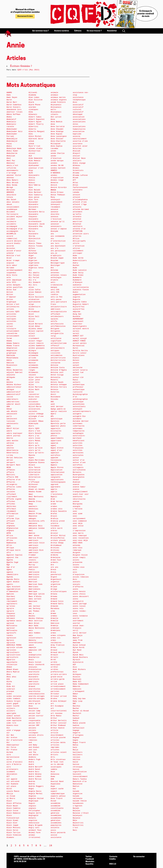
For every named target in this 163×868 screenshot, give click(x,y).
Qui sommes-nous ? (41, 31)
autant (76, 363)
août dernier (57, 407)
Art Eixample (57, 706)
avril (75, 630)
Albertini (33, 127)
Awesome (77, 643)
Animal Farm (34, 833)
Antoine (54, 365)
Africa (10, 536)
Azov (75, 672)
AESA (9, 467)
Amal (31, 494)
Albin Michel (35, 136)
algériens (33, 265)
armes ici (55, 638)
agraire (10, 609)
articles (55, 740)
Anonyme (54, 231)
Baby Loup (78, 701)
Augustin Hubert (81, 304)
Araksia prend (58, 521)
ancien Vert (34, 723)
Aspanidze (55, 784)
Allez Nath (34, 390)
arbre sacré (57, 528)
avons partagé (80, 604)
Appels (54, 465)
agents (10, 584)
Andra (31, 762)
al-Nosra (11, 798)
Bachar (76, 708)
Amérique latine (37, 594)
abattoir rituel (15, 112)
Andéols (32, 757)
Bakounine (78, 784)
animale (54, 93)
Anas (31, 706)
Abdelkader (12, 129)
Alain (9, 801)
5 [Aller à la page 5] (24, 846)
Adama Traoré (13, 346)
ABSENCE (10, 192)
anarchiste (34, 672)
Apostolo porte (58, 424)
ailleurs (11, 708)
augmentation (79, 295)
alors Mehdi (34, 441)
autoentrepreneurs (82, 411)
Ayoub (75, 652)
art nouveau (57, 713)
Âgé (8, 565)
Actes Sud (11, 290)
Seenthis (89, 864)
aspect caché (57, 789)
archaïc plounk (58, 540)
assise (54, 835)
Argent (54, 577)
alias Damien (35, 292)
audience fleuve (81, 290)
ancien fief (34, 713)
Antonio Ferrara (59, 387)
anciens (32, 728)
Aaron (9, 100)
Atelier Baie (79, 158)
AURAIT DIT (78, 336)
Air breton (12, 738)
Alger (31, 256)
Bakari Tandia (80, 779)
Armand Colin (57, 601)
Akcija (10, 794)
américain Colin (37, 543)
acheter (10, 253)
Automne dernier (81, 421)
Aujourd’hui (79, 307)
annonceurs (56, 226)
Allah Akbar (34, 326)
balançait (78, 815)
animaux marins (58, 97)
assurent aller (80, 146)
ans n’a (54, 248)
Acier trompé (13, 261)
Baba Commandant (81, 684)
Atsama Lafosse (80, 175)
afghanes (11, 526)
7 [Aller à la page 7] (32, 846)
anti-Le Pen (57, 297)
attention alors (81, 234)
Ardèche (54, 555)
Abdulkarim (12, 153)
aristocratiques (59, 592)
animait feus (35, 830)
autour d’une (79, 463)
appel (53, 446)
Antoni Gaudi (57, 382)
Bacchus (77, 706)
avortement (78, 621)
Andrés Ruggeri (36, 786)
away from (78, 640)
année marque (57, 161)
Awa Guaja (78, 635)
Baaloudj (77, 679)
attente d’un (79, 229)
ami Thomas (34, 611)
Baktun (76, 786)
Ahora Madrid (13, 672)
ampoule (32, 647)
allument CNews (36, 421)
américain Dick (36, 550)
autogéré (77, 414)
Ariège (54, 589)
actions (10, 309)
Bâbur (75, 694)
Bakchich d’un (80, 781)
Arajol (54, 516)
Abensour (11, 163)
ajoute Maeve (13, 791)
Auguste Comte (80, 302)
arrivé (54, 682)
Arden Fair (56, 560)
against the (12, 558)
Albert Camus (35, 117)
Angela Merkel (36, 794)
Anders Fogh (34, 760)
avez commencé (80, 521)
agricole (11, 643)
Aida (9, 684)
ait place (11, 786)
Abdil (9, 146)
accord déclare (14, 241)
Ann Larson (56, 117)
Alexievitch (34, 239)
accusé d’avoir (14, 251)
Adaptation (12, 348)
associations (79, 119)
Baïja (75, 750)
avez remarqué (80, 536)
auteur (76, 375)
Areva (53, 570)
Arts (53, 757)
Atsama (76, 173)
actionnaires (13, 307)
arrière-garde (58, 679)
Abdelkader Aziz (15, 132)
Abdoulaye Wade (14, 149)
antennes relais (59, 275)
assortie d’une (80, 141)
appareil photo (58, 426)
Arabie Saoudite (59, 511)
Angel (31, 789)
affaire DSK (12, 477)
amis (31, 630)
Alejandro (33, 163)
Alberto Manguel (37, 132)
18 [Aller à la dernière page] (51, 846)
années (54, 163)
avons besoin (79, 592)
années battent (58, 168)
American (33, 582)
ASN (52, 779)
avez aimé (78, 514)
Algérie (32, 258)
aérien (10, 460)
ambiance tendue (37, 528)
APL (52, 416)
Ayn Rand (77, 650)
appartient (56, 441)
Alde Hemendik (36, 158)
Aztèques (77, 674)
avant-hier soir (81, 494)
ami (30, 604)
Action (10, 292)
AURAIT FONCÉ (79, 341)
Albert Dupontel (37, 119)
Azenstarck (78, 662)
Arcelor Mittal (58, 536)
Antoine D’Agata (59, 370)
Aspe (53, 786)
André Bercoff (36, 767)
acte (9, 278)
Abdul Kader (12, 151)
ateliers (77, 161)
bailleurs (78, 752)
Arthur (54, 718)
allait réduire (36, 343)
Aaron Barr (12, 102)
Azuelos (77, 677)
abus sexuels (13, 202)
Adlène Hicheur (14, 385)
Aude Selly (78, 273)
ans (52, 234)
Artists (54, 755)
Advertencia (12, 450)
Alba (31, 112)
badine (76, 725)
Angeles (32, 796)
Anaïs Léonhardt (37, 665)
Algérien (33, 261)
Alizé (31, 321)
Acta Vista (12, 275)
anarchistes (34, 689)
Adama (9, 341)
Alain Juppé (12, 825)
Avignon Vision (80, 555)
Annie (53, 190)
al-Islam (11, 796)
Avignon (77, 553)
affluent (11, 521)
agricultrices (13, 655)
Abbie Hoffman (13, 114)
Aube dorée (78, 258)
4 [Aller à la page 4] (20, 846)
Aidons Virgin (13, 701)
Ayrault (77, 660)
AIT (8, 777)
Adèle (9, 360)
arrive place (57, 684)
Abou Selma (12, 185)
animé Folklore (58, 102)
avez (75, 511)
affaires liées (14, 487)
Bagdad (76, 738)
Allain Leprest (36, 331)
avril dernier (80, 633)
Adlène (10, 382)
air (8, 733)
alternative (34, 470)
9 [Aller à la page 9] (40, 846)
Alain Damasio (13, 813)
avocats (77, 582)
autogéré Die (79, 416)
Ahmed (9, 667)
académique (12, 209)
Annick (54, 185)
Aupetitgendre (80, 326)
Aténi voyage (79, 163)
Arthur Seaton (58, 728)
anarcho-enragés (37, 696)
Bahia (75, 745)
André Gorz (34, 772)
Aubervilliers (80, 261)
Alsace (32, 465)
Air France (12, 750)
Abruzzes (11, 190)
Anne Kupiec (57, 134)
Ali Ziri (33, 285)
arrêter (54, 667)
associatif (78, 105)
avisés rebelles (81, 577)
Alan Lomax (34, 97)
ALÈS (31, 173)
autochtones (79, 404)
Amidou (32, 616)
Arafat (54, 514)
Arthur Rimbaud (58, 725)
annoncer (55, 224)
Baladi (76, 808)
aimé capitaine (14, 721)
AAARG (9, 93)
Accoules (11, 248)
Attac (75, 183)
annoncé (54, 209)
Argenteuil (56, 579)
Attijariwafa (79, 241)
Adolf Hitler (13, 429)
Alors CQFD (34, 429)
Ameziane (33, 601)
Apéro (53, 414)
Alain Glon (12, 823)
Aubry (75, 263)
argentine (55, 584)
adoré (9, 431)
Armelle (54, 618)
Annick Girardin (59, 187)
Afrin (9, 545)
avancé (76, 484)
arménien (55, 628)
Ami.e (31, 613)
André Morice (35, 779)
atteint (77, 195)
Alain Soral (12, 830)
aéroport (11, 463)
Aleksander (34, 166)
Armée (53, 613)
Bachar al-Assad (81, 711)
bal (74, 789)
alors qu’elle (36, 448)
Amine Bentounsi (37, 628)
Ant (52, 268)
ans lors (55, 243)
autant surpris (80, 370)
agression (11, 638)
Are (52, 565)
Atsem (75, 178)
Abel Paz (11, 161)
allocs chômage (36, 414)
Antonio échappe (59, 385)
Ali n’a (32, 280)
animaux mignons (59, 100)
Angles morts (35, 813)
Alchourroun (34, 151)
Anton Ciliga (57, 375)
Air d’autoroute (15, 740)
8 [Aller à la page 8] (36, 846)
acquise (10, 263)
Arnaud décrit (58, 652)
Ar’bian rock (57, 762)
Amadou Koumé (35, 492)
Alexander (33, 202)
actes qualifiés (15, 287)
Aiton (9, 789)
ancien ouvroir (36, 716)
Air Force (11, 747)
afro (9, 553)
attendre (77, 217)
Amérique (33, 592)
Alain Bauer (12, 806)
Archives (55, 548)
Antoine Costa (58, 368)
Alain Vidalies (14, 835)
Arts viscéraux (58, 760)
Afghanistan (12, 528)
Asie (53, 772)
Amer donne (34, 536)
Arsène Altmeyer (59, 701)
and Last (33, 750)
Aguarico (11, 660)
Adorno (10, 438)
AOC (52, 402)
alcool (32, 153)
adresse (10, 443)
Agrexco (10, 640)
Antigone (55, 329)
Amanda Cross (35, 501)
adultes (10, 448)
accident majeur (15, 217)
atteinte (77, 207)
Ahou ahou (11, 677)
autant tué (78, 372)
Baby (75, 696)
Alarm (31, 102)
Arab (53, 499)
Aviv (75, 579)
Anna (53, 119)
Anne (53, 124)
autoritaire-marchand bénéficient (79, 438)
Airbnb (10, 752)
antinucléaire (58, 348)
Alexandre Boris (37, 212)
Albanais (33, 114)
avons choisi (79, 594)
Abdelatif (11, 119)
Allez (31, 385)
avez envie (78, 526)
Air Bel (10, 735)
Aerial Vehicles (15, 458)
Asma (53, 777)
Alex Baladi (34, 190)
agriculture (12, 657)
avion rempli (79, 558)
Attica (76, 239)
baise (75, 762)
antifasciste (57, 324)
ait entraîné (13, 781)
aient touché (13, 706)
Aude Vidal (78, 275)
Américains (34, 575)
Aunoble (77, 316)
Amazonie (33, 516)
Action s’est (13, 304)
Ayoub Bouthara (80, 657)
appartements (57, 438)
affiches (11, 501)
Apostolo (55, 421)
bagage (76, 730)
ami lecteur (34, 606)
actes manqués (13, 285)
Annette (54, 183)
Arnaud (54, 650)
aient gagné (12, 704)
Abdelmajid (12, 139)
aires (9, 760)
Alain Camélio (13, 808)
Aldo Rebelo (34, 161)
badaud (76, 718)
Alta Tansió (34, 467)
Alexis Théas (35, 243)
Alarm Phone (34, 105)
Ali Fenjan (34, 275)
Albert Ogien (35, 122)
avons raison (79, 606)
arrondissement (58, 686)
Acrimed (10, 268)
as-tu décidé (57, 764)
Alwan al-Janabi (37, 489)
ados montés (12, 441)
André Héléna (35, 774)
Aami (9, 95)
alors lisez (34, 438)
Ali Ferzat (34, 278)
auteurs (77, 382)
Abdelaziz (11, 122)
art (52, 704)
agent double (13, 582)
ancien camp (34, 711)
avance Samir (79, 487)
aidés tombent (13, 699)
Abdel (9, 117)
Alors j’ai (34, 436)
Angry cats (34, 828)
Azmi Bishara (79, 669)
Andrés (32, 784)
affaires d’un (13, 480)
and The (32, 752)
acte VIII (11, 282)
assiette (55, 828)
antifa (54, 321)
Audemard (77, 278)
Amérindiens (34, 589)
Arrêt (53, 660)
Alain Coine (12, 811)
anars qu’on (34, 704)
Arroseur (55, 694)
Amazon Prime (35, 514)
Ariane (54, 587)
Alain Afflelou (14, 803)
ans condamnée (58, 236)
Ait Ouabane (12, 784)
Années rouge (57, 180)
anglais (32, 806)
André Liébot (35, 777)
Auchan (76, 265)
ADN (8, 407)
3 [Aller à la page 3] (15, 846)
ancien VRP (34, 725)
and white (33, 755)
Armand (54, 599)
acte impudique (14, 280)
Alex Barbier (35, 192)
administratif (13, 392)
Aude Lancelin (80, 270)
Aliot (31, 314)
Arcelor (54, 533)
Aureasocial (79, 346)
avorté (76, 618)
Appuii (54, 497)
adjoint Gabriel (15, 372)
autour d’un (79, 460)
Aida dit (11, 686)
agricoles (11, 650)
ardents (54, 562)
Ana (30, 652)
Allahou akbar (36, 329)
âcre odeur (12, 265)
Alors (31, 426)
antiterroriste (58, 358)
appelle (54, 463)
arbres (54, 531)
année (53, 151)
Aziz (75, 667)
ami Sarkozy (34, 609)
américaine (34, 572)
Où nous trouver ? (94, 31)
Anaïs (31, 660)
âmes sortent (35, 599)
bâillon (77, 760)
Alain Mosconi (13, 828)
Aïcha (9, 682)
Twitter (89, 857)
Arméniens (55, 630)
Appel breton (57, 448)
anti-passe (56, 299)
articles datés (58, 743)
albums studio (36, 149)
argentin (55, 582)
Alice (31, 295)
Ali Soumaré (34, 282)
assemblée (55, 803)
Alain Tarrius (13, 833)
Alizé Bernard (36, 324)
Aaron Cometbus (14, 105)
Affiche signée (14, 499)
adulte (10, 446)
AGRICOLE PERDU (14, 645)
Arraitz (54, 657)
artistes (55, 750)
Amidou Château (36, 618)
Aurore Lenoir (80, 353)
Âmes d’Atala (35, 596)
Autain (76, 360)
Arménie (54, 626)
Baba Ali (77, 682)
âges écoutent (13, 587)
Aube (75, 256)
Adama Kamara (13, 343)
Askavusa (55, 774)
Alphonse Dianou (37, 463)
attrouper (78, 253)
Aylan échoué (79, 645)
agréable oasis (14, 621)
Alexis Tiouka (36, 246)
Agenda (10, 577)
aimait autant (13, 716)
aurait (76, 333)
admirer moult (13, 404)
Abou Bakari (12, 180)
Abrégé (10, 187)
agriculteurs (13, 652)
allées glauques (37, 348)
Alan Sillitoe (36, 100)
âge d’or (11, 567)
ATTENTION (78, 231)
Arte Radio (56, 716)
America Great (36, 538)
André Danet (34, 769)
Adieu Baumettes (15, 370)
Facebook (90, 859)
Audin (75, 292)
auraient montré (81, 329)
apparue (54, 443)
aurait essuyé (80, 338)
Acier (9, 258)
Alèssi (32, 180)
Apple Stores (57, 467)
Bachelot (77, 713)
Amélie (32, 533)
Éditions (78, 31)
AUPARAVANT (78, 319)
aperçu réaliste (59, 411)
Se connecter (139, 857)
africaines (12, 538)
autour (76, 458)
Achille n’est (13, 256)
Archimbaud (56, 545)
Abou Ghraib (12, 183)
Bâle (75, 820)
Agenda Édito (13, 579)
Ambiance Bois (36, 526)
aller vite (34, 382)
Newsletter (112, 31)
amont (31, 645)
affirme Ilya (13, 519)
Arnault (54, 655)
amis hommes (34, 633)
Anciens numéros (62, 31)
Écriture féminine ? (21, 66)
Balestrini (78, 823)
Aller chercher (36, 377)
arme (53, 611)
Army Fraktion (58, 645)
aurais (76, 331)
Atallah (77, 151)
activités (11, 314)
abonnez (10, 178)
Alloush (32, 419)
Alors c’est (34, 431)
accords (10, 246)
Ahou (9, 674)
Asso (75, 102)
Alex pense (34, 197)
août (53, 404)
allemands (33, 365)
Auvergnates (79, 475)
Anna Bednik (57, 122)
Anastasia (33, 708)
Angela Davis (35, 791)
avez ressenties (81, 538)
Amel (31, 531)
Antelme (54, 270)
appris (54, 489)
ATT (74, 180)
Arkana (54, 594)
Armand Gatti (57, 604)
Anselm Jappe (57, 258)
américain (33, 540)
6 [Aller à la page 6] (28, 846)
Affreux (10, 523)
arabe (53, 504)
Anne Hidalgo (57, 132)
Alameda (32, 95)
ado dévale (12, 411)
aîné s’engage (13, 730)
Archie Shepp (57, 543)
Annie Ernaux (57, 192)
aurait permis (80, 343)
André (31, 764)
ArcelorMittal (58, 538)
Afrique (10, 548)
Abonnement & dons (25, 16)
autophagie (78, 433)
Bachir (76, 716)
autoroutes (78, 455)
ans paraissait (58, 251)
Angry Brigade (36, 825)
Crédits (112, 859)
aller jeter (34, 380)
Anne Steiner (57, 139)
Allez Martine (36, 387)
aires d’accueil (15, 762)
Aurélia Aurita (80, 351)
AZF (74, 665)
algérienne (34, 263)
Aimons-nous (12, 725)
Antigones (55, 331)
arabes (54, 506)
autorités (78, 443)
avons (75, 589)
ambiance (33, 523)
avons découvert (81, 596)
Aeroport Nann (13, 465)
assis (53, 830)
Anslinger (55, 265)
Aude (75, 268)
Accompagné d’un (15, 229)
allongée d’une (36, 416)
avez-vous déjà (80, 540)
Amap (31, 504)
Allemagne (33, 353)
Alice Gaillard (36, 297)
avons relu (78, 609)
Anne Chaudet (57, 129)
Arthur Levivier (59, 723)
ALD (30, 156)
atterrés (77, 236)
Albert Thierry (36, 124)
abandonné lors (14, 110)
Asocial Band (57, 781)
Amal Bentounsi (36, 497)
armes (53, 633)
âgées (9, 570)
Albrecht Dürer (36, 139)
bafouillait (79, 728)
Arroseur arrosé (59, 696)
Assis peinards (58, 833)
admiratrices (13, 402)
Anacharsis (34, 657)
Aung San (77, 314)
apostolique (57, 419)
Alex (31, 187)
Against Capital (15, 555)
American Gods (36, 584)
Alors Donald (35, 433)
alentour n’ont (36, 168)
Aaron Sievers (13, 107)
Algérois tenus (36, 268)
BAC (74, 704)
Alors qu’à (34, 446)
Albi (31, 134)
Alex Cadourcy (36, 195)
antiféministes (58, 326)
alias (31, 287)
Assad (53, 801)
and (30, 743)
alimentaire (34, 307)
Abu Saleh (11, 200)
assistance (56, 837)
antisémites (57, 355)
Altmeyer (33, 487)
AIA (8, 679)
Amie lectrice (36, 621)
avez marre (78, 533)
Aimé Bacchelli (14, 718)
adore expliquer (15, 433)
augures (77, 297)
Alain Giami (12, 820)
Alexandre (33, 204)
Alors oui (33, 443)
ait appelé (12, 779)
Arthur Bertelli (59, 721)
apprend (54, 484)
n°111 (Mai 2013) (28, 70)
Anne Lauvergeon (59, 136)
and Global (34, 747)
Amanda (32, 499)
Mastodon (90, 862)
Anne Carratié (58, 127)
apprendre (55, 487)
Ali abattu (34, 273)
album (31, 141)
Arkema (54, 596)
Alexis (32, 241)
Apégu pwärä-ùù (58, 409)
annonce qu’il (58, 222)
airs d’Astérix (14, 764)
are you (54, 567)
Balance (77, 818)
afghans (10, 531)
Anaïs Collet (35, 662)
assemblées (56, 815)
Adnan (9, 409)
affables (11, 470)
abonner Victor (14, 175)
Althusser (33, 484)
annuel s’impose (59, 229)
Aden (9, 368)
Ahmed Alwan (12, 669)
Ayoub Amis (78, 655)
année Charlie (58, 153)
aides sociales (14, 696)
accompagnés (12, 231)
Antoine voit (57, 372)
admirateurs (12, 399)
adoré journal (13, 436)
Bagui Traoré (79, 743)
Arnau (53, 647)
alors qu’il (34, 450)
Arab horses (57, 501)
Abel (9, 158)
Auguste (77, 299)
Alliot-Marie (35, 407)
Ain (8, 728)
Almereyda (33, 424)
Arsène (54, 699)
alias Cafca (34, 290)
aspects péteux (58, 796)
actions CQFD (13, 312)
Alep (31, 170)
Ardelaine (55, 558)
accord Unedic (13, 243)
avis (75, 570)
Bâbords (77, 686)
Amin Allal (34, 623)
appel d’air (57, 450)
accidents (11, 224)
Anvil (53, 394)
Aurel (75, 348)
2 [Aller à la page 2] (11, 846)
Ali (30, 270)
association (79, 117)
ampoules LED (35, 650)
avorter (77, 623)
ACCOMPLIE (11, 234)
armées (54, 616)
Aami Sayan (12, 97)
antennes (55, 273)
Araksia (54, 519)
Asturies (77, 149)
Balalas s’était (81, 813)
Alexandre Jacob (37, 224)
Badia (75, 721)
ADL (8, 380)
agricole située (15, 647)
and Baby (33, 745)
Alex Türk (33, 200)
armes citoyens (58, 635)
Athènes (77, 166)
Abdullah (11, 156)
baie (75, 747)
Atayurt (77, 153)
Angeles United (36, 798)
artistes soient (59, 752)
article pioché (58, 738)
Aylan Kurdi (79, 647)
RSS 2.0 (113, 864)
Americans (33, 587)
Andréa (32, 781)
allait (32, 333)
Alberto (32, 129)
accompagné (12, 226)
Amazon (32, 511)
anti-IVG (55, 290)
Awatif (76, 638)
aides (9, 694)
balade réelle (80, 801)
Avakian (77, 482)
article (54, 730)
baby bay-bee (79, 699)
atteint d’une (80, 202)
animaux (54, 95)
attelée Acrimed (81, 209)
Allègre (32, 351)
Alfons (32, 248)
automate (77, 419)
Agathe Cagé (12, 562)
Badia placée (79, 723)
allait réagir (36, 341)
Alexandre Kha (36, 226)
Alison (32, 319)
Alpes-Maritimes (37, 460)
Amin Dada (33, 626)
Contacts (113, 857)
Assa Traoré (57, 798)
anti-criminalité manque (57, 285)
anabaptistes (35, 655)
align (31, 304)
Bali (75, 830)
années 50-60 (57, 166)
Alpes (31, 458)
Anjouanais (56, 105)
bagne (75, 740)
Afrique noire (13, 550)
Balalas (77, 811)
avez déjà (78, 523)
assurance (78, 144)
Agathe (10, 560)
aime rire (11, 723)
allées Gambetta (37, 346)
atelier (77, 156)
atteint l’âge (80, 204)
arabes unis (57, 509)
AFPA (9, 533)
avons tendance (80, 616)
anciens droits (36, 735)
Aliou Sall (34, 316)
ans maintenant (58, 246)
